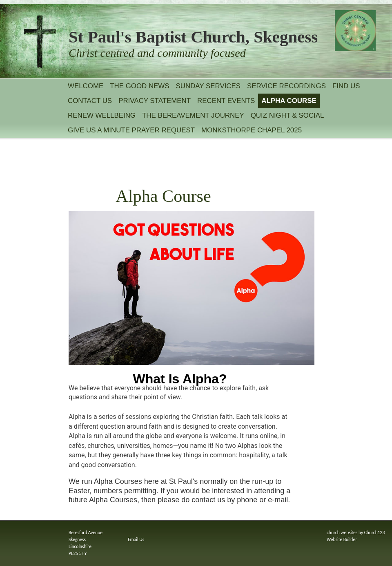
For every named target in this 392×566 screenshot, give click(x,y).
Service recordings (286, 86)
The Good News (139, 86)
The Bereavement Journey (193, 115)
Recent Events (226, 101)
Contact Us (90, 101)
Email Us (136, 539)
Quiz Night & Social (287, 115)
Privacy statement (155, 101)
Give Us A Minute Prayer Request (131, 130)
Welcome (86, 86)
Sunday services (208, 86)
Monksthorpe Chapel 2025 (252, 130)
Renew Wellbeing (102, 115)
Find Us (346, 86)
